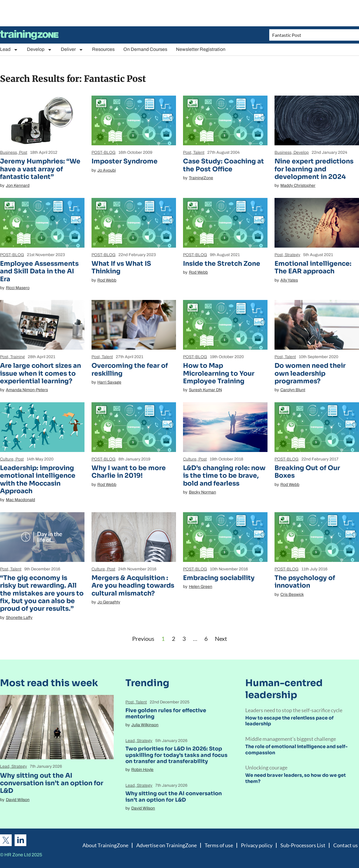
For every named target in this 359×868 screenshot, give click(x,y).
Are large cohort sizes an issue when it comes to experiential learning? (40, 373)
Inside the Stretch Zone (222, 264)
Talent (199, 152)
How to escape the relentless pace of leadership (289, 721)
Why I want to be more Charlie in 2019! (129, 472)
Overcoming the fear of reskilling (130, 369)
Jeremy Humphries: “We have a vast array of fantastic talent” (40, 169)
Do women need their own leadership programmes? (310, 373)
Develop (39, 50)
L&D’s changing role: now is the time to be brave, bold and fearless (224, 476)
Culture (7, 459)
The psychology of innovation (305, 582)
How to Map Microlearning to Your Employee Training (219, 373)
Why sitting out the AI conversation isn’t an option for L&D (52, 783)
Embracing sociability (219, 578)
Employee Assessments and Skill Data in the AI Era (39, 271)
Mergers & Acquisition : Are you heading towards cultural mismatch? (133, 586)
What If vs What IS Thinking (121, 267)
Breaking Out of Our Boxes (307, 472)
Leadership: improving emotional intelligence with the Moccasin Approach (38, 479)
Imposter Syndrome (125, 161)
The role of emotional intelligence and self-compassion (296, 750)
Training (18, 357)
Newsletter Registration (201, 49)
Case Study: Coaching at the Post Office (223, 165)
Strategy (292, 255)
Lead (9, 50)
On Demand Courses (145, 49)
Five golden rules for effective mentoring (166, 714)
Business (8, 152)
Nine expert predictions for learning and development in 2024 (314, 169)
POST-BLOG (103, 152)
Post (23, 152)
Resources (103, 49)
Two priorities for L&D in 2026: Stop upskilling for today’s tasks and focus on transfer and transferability (176, 755)
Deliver (72, 50)
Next (221, 639)
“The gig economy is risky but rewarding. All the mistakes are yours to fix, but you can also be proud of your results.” (42, 593)
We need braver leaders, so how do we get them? (296, 778)
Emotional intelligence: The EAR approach (313, 267)
